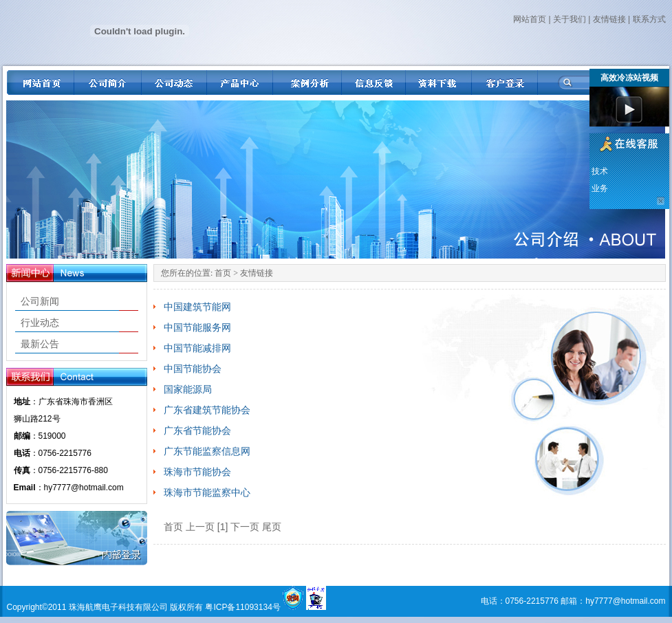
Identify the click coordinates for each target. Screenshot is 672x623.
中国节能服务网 (197, 327)
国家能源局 (188, 389)
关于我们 (570, 19)
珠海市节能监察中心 (207, 492)
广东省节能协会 (197, 430)
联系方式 (649, 19)
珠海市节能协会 (197, 472)
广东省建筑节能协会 (207, 410)
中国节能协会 (193, 369)
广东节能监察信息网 (207, 451)
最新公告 (40, 344)
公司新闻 (40, 301)
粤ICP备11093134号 (242, 607)
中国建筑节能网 (197, 307)
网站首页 (530, 19)
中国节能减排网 (197, 348)
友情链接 (609, 19)
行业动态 (40, 323)
